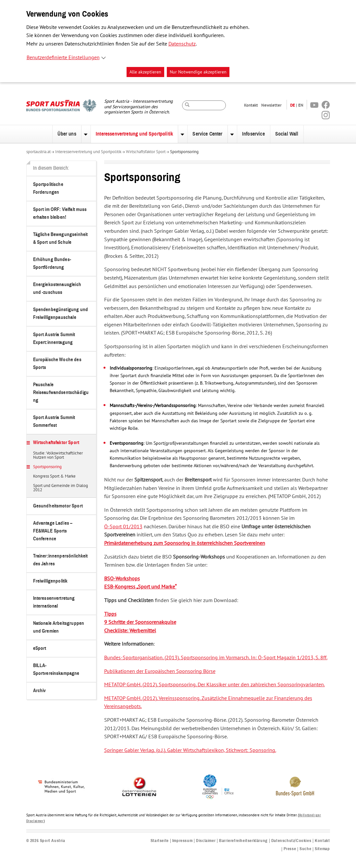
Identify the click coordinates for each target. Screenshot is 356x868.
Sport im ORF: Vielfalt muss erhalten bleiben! (60, 213)
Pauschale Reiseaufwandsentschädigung (61, 393)
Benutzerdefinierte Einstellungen (63, 58)
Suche (305, 849)
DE (293, 105)
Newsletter (271, 105)
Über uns (67, 134)
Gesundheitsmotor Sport (58, 506)
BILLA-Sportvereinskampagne (56, 670)
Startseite (160, 841)
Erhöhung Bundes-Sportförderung (52, 263)
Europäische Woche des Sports (57, 364)
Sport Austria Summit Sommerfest (54, 421)
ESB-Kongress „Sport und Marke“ (140, 587)
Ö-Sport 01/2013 (123, 527)
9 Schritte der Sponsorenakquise (140, 622)
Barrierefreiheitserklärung (243, 841)
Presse (290, 849)
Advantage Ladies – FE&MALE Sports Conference (53, 531)
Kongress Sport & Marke (54, 477)
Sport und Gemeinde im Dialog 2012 (61, 488)
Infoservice (253, 134)
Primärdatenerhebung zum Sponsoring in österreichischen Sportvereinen (185, 543)
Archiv (40, 691)
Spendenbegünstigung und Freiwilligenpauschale (61, 314)
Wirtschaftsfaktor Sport (146, 152)
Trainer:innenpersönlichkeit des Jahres (61, 560)
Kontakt (251, 105)
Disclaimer (206, 841)
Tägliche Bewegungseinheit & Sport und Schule (61, 238)
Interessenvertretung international (54, 602)
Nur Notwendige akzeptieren (198, 72)
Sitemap (322, 849)
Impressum (182, 841)
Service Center (207, 134)
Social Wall (287, 134)
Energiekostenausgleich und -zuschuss (57, 289)
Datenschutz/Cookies (291, 841)
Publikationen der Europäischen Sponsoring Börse (160, 671)
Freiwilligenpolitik (50, 581)
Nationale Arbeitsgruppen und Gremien (59, 627)
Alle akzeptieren (145, 72)
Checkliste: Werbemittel (130, 631)
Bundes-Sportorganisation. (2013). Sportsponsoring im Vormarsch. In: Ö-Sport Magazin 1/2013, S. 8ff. (216, 658)
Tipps (110, 614)
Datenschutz (182, 44)
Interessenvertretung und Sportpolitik (134, 134)
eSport (40, 648)
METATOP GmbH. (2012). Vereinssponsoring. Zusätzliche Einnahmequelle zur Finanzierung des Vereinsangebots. (208, 703)
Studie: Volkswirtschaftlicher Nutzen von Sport (58, 456)
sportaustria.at (38, 152)
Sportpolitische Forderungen (48, 188)
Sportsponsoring (184, 152)
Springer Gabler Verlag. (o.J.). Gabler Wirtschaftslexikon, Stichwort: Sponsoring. (190, 750)
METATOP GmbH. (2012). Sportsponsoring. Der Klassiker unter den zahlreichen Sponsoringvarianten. (215, 685)
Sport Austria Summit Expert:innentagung (54, 339)
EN (301, 105)
